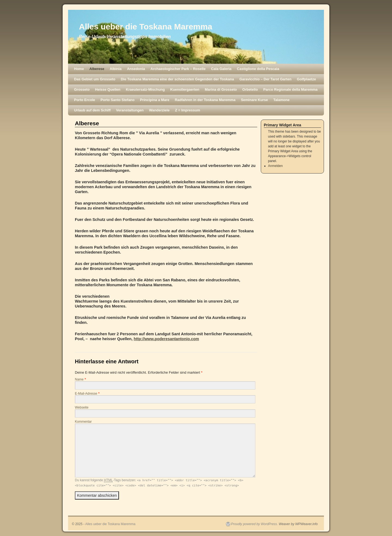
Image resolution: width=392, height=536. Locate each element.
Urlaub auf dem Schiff (92, 110)
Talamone (281, 100)
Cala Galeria (221, 69)
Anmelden (275, 166)
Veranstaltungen (130, 110)
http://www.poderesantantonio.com (166, 339)
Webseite (82, 407)
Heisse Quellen (108, 89)
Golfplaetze (307, 79)
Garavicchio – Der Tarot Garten (265, 79)
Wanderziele (159, 110)
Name (79, 379)
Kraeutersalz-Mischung (145, 89)
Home (79, 69)
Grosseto (82, 89)
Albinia (116, 69)
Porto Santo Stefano (117, 100)
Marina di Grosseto (221, 89)
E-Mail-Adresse (86, 394)
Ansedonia (136, 69)
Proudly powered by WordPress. (255, 524)
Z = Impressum (188, 110)
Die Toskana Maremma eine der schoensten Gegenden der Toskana (177, 79)
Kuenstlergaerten (185, 89)
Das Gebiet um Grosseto (95, 79)
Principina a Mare (155, 100)
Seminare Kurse (254, 100)
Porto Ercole (85, 100)
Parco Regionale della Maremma (290, 89)
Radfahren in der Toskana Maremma (205, 100)
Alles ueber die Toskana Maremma (146, 27)
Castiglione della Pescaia (258, 69)
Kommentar (83, 422)
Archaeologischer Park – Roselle (178, 69)
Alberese (97, 69)
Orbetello (250, 89)
